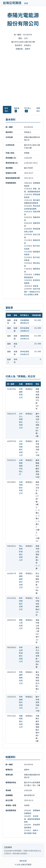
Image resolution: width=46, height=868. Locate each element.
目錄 (26, 3)
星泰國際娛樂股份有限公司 (21, 580)
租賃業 (36, 286)
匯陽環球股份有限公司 (25, 337)
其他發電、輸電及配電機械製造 (32, 819)
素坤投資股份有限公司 (25, 353)
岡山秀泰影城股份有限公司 (21, 553)
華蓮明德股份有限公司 (21, 721)
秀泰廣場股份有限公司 (21, 702)
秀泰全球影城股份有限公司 (21, 654)
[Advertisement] (23, 78)
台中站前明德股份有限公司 (21, 448)
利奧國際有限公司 (21, 393)
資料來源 (23, 861)
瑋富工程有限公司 (21, 624)
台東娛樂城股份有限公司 (21, 467)
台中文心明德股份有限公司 (21, 421)
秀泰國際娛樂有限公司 (25, 322)
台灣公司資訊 (12, 3)
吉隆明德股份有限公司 (21, 488)
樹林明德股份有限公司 (21, 604)
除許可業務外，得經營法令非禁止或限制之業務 (32, 292)
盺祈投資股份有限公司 (25, 329)
